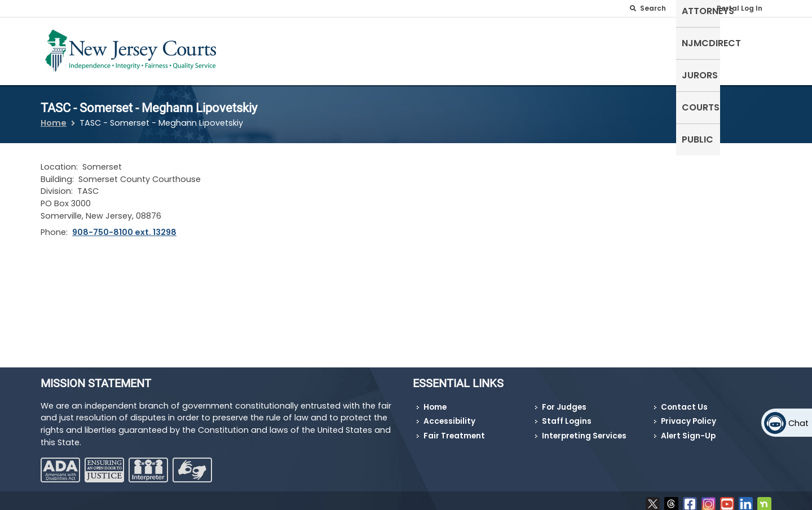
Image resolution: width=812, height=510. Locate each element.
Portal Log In (740, 8)
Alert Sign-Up (688, 429)
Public (750, 49)
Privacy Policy (689, 414)
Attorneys (530, 49)
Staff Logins (567, 414)
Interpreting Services (584, 429)
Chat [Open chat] (798, 423)
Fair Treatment (454, 429)
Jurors (656, 49)
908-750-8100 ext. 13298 (124, 225)
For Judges (564, 400)
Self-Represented (450, 49)
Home (54, 116)
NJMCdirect (597, 49)
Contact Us (684, 400)
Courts (704, 49)
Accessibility (449, 414)
